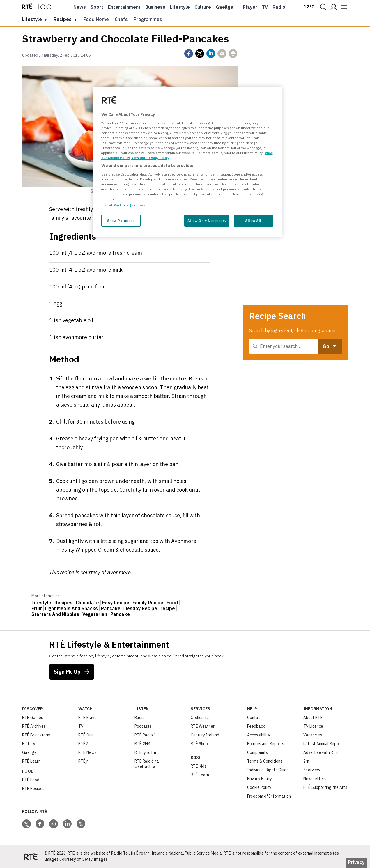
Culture (203, 7)
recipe (168, 608)
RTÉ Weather (203, 726)
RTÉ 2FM (142, 744)
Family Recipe (148, 603)
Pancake (120, 614)
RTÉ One (86, 735)
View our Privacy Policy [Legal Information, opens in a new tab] (150, 158)
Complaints (257, 752)
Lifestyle (180, 7)
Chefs (121, 19)
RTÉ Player (88, 718)
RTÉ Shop (199, 744)
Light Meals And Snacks (71, 608)
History (29, 744)
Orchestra (200, 718)
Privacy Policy (260, 779)
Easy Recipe (116, 603)
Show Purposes (121, 220)
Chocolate (87, 603)
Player (250, 7)
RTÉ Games (33, 718)
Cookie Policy (259, 787)
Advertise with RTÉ (321, 752)
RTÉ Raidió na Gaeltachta (147, 764)
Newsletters (315, 779)
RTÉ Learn (31, 761)
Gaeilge (224, 7)
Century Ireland (205, 735)
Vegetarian (95, 614)
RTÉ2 (83, 744)
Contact (255, 718)
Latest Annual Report (323, 744)
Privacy (356, 862)
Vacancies (313, 735)
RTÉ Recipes (33, 789)
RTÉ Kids (199, 766)
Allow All (253, 220)
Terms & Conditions (265, 761)
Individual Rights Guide (268, 770)
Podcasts (143, 726)
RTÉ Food (31, 780)
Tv (265, 7)
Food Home (96, 19)
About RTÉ (313, 718)
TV (81, 726)
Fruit (37, 608)
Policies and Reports (266, 744)
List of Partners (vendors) (124, 205)
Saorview (312, 770)
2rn (306, 761)
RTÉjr (83, 761)
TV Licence (313, 726)
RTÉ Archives (34, 726)
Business (155, 7)
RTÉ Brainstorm (36, 735)
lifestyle (32, 19)
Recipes (63, 19)
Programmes (148, 19)
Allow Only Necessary (207, 220)
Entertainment (124, 7)
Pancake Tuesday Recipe (129, 608)
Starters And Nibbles (55, 614)
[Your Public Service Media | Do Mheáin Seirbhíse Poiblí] (31, 856)
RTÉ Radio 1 (145, 735)
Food (172, 603)
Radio (279, 7)
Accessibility (259, 735)
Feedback (256, 726)
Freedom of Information (269, 796)
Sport (97, 7)
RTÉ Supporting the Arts (325, 787)
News (80, 7)
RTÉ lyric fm (145, 752)
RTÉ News (87, 752)
